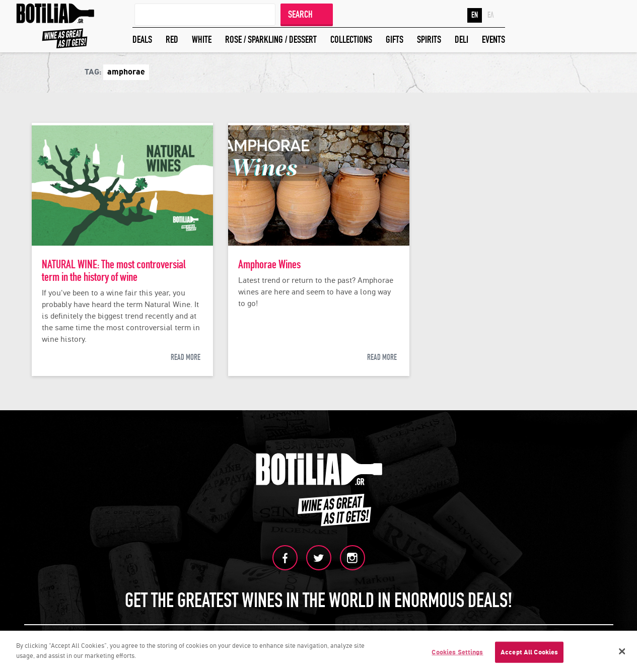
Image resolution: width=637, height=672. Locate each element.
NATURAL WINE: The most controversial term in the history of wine (114, 271)
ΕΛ (491, 15)
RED (172, 40)
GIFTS (395, 40)
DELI (462, 40)
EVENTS (493, 40)
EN (475, 15)
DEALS (142, 40)
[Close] (622, 653)
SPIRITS (429, 40)
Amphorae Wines (269, 265)
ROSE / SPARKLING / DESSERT (271, 40)
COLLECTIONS (351, 40)
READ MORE (186, 357)
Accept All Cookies (529, 654)
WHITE (202, 40)
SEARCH (300, 14)
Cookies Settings (457, 654)
